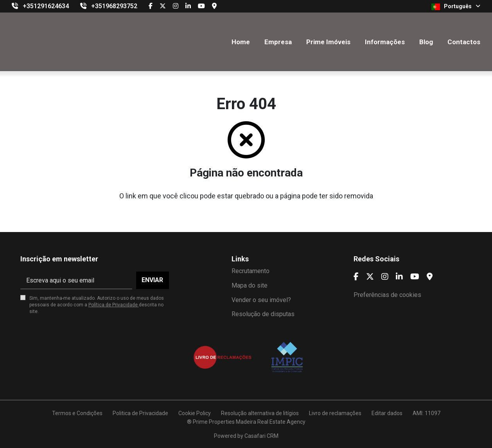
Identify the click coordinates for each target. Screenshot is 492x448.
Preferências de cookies (387, 295)
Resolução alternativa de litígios (260, 413)
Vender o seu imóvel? (261, 300)
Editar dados (387, 413)
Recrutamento (250, 271)
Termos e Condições (77, 413)
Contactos (464, 42)
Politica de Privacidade (140, 413)
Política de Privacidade (114, 305)
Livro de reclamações (335, 413)
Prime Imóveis (328, 42)
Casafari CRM (261, 436)
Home (241, 42)
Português (456, 7)
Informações (385, 42)
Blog (426, 42)
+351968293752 (114, 6)
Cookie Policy (195, 413)
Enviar (152, 280)
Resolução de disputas (263, 314)
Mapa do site (250, 285)
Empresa (278, 42)
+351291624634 (46, 6)
